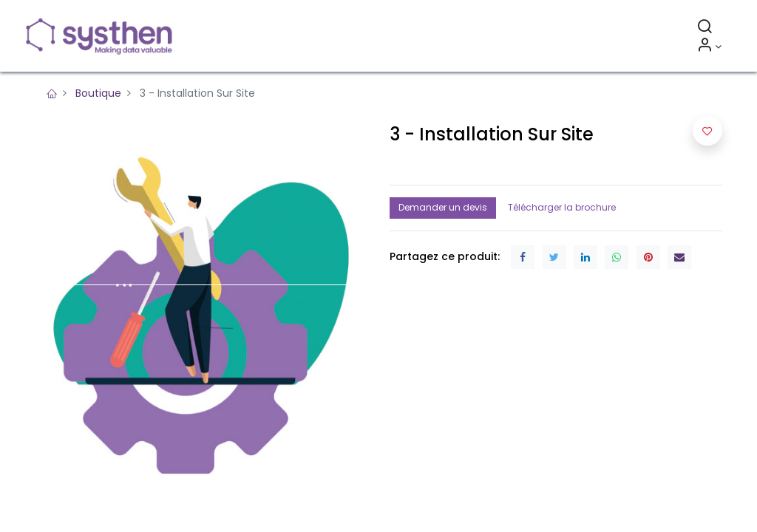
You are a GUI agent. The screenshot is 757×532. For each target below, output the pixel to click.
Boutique (98, 93)
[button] (707, 131)
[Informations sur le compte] (709, 47)
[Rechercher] (705, 28)
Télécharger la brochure (562, 207)
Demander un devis (443, 207)
